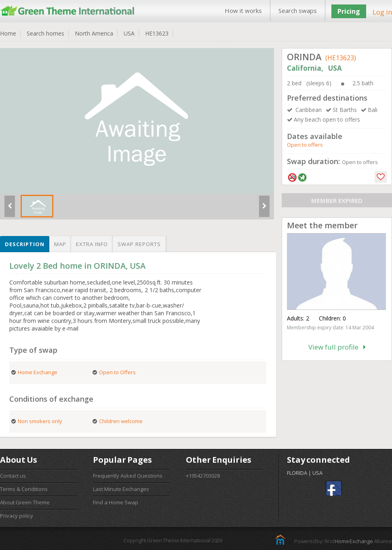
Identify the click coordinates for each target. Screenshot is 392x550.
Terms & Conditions (24, 489)
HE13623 (157, 33)
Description (25, 244)
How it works (243, 11)
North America (94, 33)
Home (8, 33)
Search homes (45, 33)
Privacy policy (17, 516)
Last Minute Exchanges (121, 489)
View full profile (337, 347)
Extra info (92, 244)
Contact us (13, 476)
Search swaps (298, 11)
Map (60, 244)
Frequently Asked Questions (128, 476)
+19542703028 (203, 476)
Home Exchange (354, 541)
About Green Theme (25, 502)
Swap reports (139, 244)
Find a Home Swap (116, 502)
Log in (382, 12)
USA (129, 33)
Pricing (349, 11)
